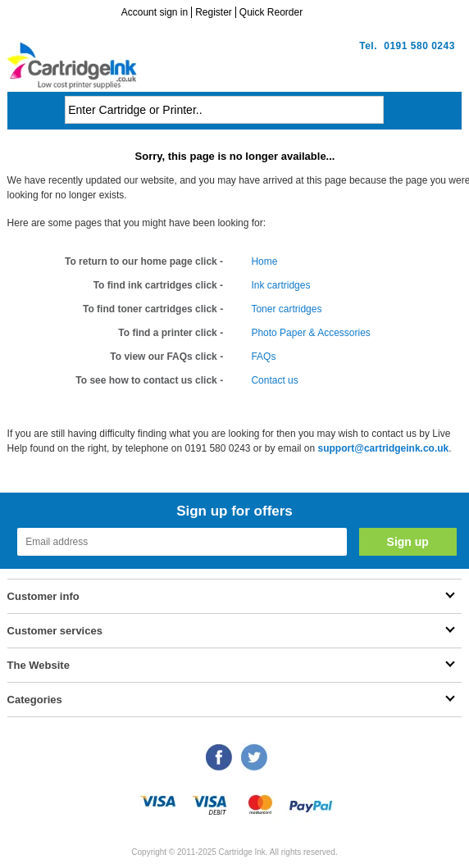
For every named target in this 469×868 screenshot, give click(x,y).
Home (264, 261)
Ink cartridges (280, 285)
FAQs (263, 357)
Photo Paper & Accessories (310, 333)
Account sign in (155, 12)
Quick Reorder (271, 12)
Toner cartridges (286, 309)
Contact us (274, 380)
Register (214, 12)
